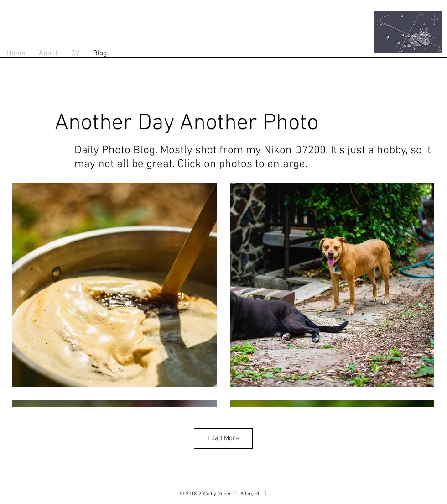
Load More (223, 438)
